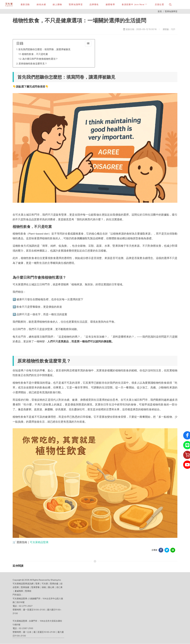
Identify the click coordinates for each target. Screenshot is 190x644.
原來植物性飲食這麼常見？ (33, 64)
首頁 (160, 11)
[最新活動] (25, 4)
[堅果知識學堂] (76, 4)
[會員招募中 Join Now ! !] (134, 4)
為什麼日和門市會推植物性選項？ (40, 59)
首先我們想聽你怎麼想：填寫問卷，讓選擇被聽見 (44, 50)
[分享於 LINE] (173, 550)
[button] (170, 4)
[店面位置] (159, 4)
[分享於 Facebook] (161, 550)
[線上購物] (57, 4)
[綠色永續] (41, 4)
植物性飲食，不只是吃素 (35, 54)
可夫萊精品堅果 (39, 542)
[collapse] (88, 44)
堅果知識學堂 (171, 11)
